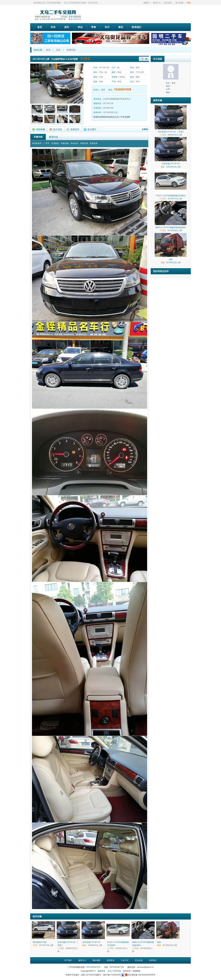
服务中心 (82, 960)
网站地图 (96, 960)
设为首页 (168, 3)
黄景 (103, 90)
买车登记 (146, 59)
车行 (107, 27)
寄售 (94, 27)
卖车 (67, 27)
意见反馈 (139, 960)
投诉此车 (75, 129)
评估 (80, 27)
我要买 (146, 3)
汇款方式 (125, 960)
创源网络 (137, 971)
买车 (53, 27)
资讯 (121, 27)
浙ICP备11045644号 (112, 975)
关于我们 (68, 960)
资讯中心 (157, 3)
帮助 (189, 3)
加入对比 (58, 129)
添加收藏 (40, 129)
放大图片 (92, 129)
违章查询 (110, 960)
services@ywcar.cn (145, 967)
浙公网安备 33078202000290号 (140, 975)
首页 (40, 27)
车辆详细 (71, 50)
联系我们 (137, 27)
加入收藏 (179, 3)
